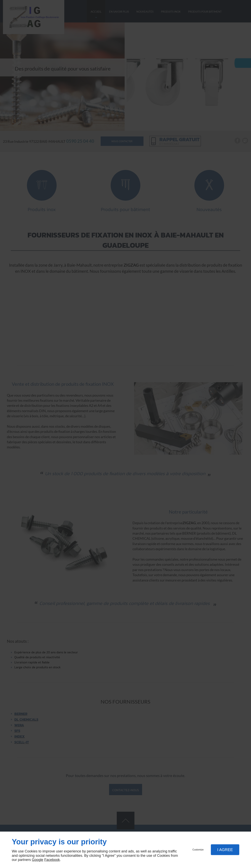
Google (38, 860)
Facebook (52, 860)
